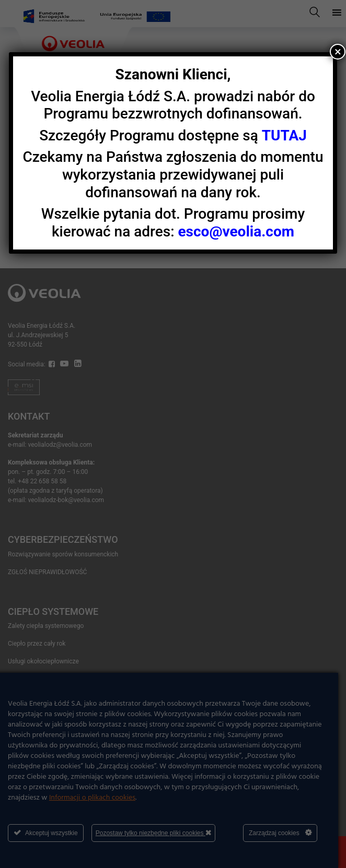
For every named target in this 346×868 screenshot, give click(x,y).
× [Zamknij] (338, 52)
